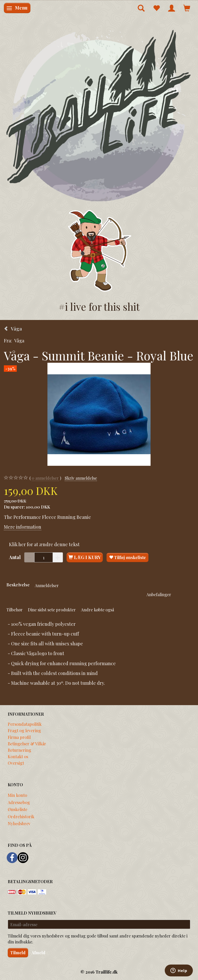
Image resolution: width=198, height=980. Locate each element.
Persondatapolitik (25, 724)
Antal (15, 557)
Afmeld (38, 953)
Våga (19, 341)
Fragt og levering (24, 730)
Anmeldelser (47, 585)
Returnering (19, 750)
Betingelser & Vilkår (27, 744)
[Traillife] (99, 115)
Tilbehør (15, 610)
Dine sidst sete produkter (52, 610)
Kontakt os (18, 756)
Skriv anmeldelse (81, 478)
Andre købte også (97, 610)
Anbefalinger (159, 594)
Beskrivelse (18, 585)
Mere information (23, 527)
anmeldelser (45, 478)
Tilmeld (18, 953)
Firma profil (19, 737)
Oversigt (16, 763)
